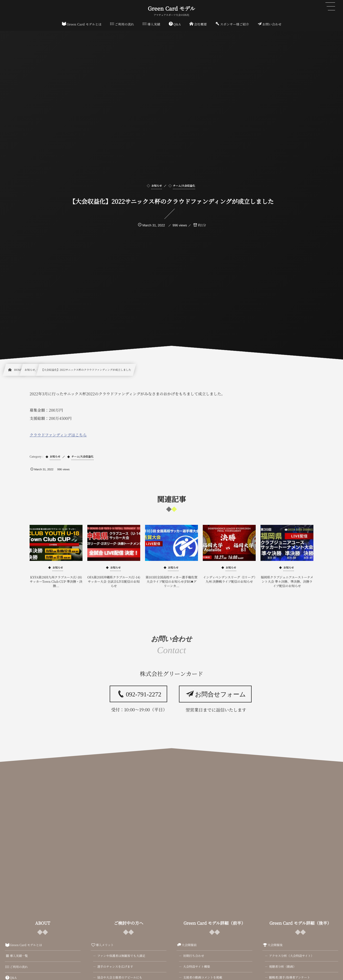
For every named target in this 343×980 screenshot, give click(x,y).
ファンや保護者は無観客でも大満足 (121, 956)
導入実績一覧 (16, 956)
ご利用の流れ (16, 967)
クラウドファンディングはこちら (58, 435)
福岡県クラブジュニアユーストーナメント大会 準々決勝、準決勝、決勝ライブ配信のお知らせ (287, 581)
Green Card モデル (172, 9)
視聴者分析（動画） (283, 967)
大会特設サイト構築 (197, 967)
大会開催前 (187, 945)
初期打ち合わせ (194, 956)
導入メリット (102, 945)
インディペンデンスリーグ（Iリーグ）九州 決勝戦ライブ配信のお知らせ (229, 579)
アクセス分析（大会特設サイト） (291, 956)
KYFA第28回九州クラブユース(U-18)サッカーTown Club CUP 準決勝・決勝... (56, 581)
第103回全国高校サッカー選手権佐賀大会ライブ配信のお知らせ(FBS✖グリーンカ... (171, 581)
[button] (330, 6)
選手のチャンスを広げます (115, 967)
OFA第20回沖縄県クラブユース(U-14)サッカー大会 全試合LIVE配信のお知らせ (114, 581)
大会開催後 (272, 945)
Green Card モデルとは (23, 945)
